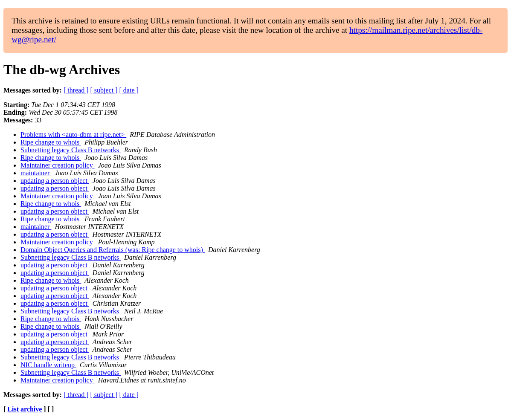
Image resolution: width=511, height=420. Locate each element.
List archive (25, 409)
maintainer (36, 173)
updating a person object (55, 181)
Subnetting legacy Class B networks (71, 150)
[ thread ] (76, 90)
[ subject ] (104, 90)
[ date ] (129, 90)
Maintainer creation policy (58, 165)
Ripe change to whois (51, 142)
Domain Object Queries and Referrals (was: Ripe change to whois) (113, 250)
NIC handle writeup (48, 365)
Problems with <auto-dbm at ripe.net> (73, 135)
